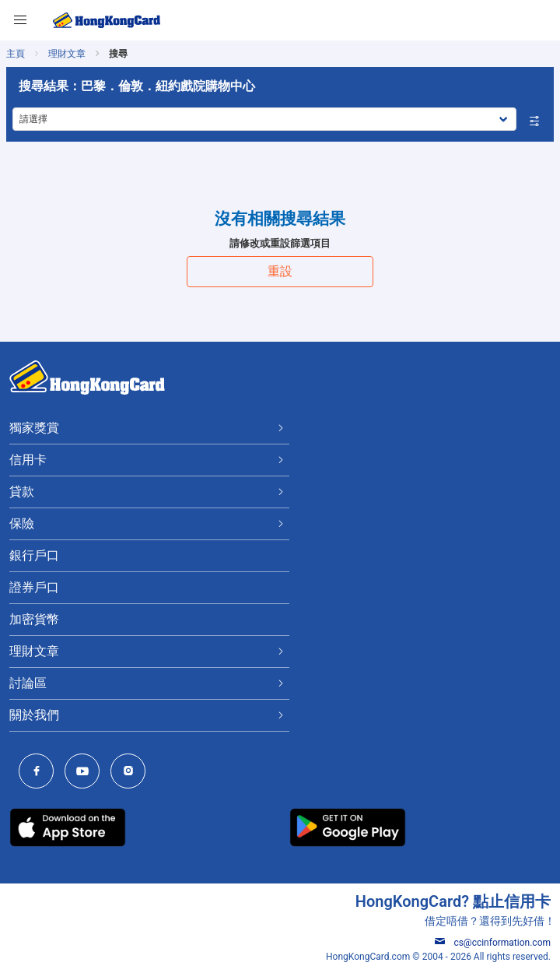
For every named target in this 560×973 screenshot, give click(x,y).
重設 (280, 271)
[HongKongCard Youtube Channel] (86, 773)
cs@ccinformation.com (493, 943)
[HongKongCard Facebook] (40, 773)
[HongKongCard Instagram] (132, 773)
